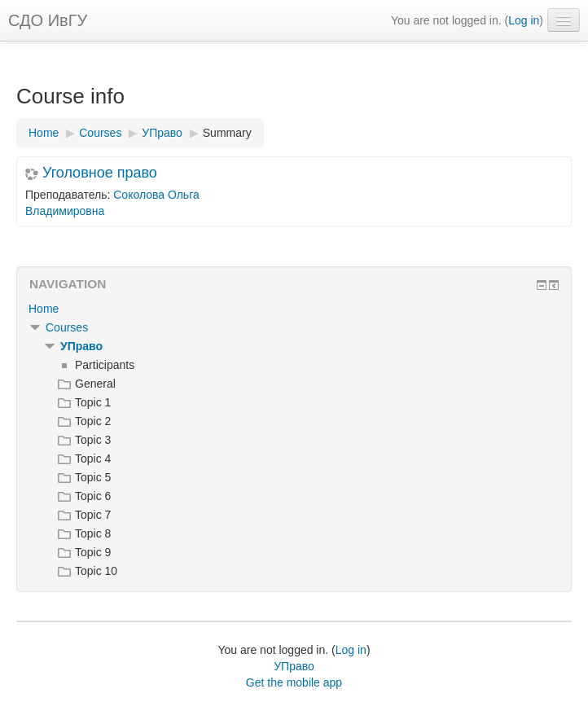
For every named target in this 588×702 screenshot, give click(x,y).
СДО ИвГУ (48, 20)
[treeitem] (294, 309)
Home (44, 309)
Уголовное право (100, 173)
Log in (524, 20)
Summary (227, 133)
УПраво (81, 346)
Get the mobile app (294, 682)
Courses (67, 327)
